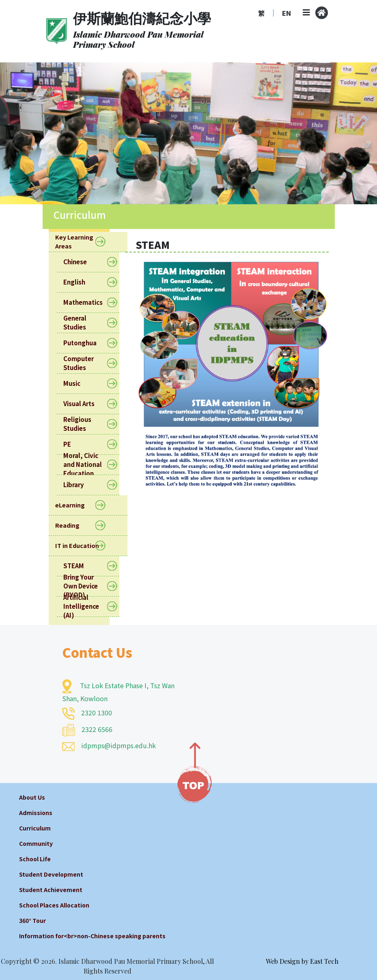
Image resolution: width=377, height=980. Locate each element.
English (79, 282)
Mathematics (88, 303)
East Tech (324, 961)
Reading (72, 525)
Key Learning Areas (88, 242)
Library (79, 485)
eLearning (75, 505)
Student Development (51, 874)
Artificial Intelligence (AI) (88, 607)
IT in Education (82, 546)
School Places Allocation (54, 905)
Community (36, 843)
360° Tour (32, 920)
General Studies (88, 322)
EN (287, 13)
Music (77, 384)
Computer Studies (88, 363)
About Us (32, 797)
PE (72, 444)
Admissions (36, 813)
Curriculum (35, 828)
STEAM (79, 566)
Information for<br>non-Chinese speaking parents (92, 936)
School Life (35, 859)
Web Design (283, 961)
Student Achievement (51, 890)
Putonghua (85, 343)
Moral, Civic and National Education (88, 465)
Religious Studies (88, 424)
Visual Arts (84, 404)
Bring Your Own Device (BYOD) (88, 586)
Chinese (80, 262)
